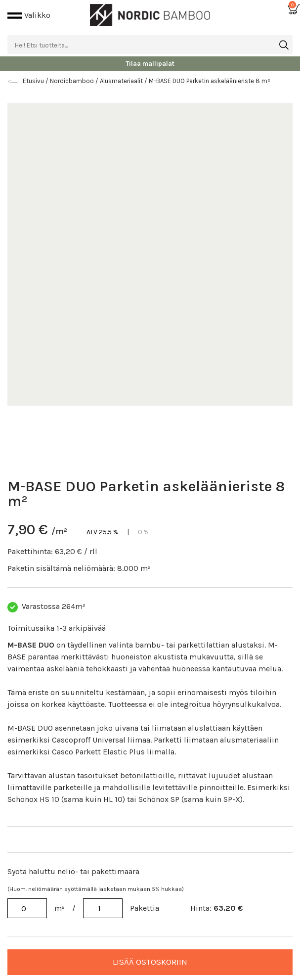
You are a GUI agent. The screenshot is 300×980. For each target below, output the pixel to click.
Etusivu (34, 81)
